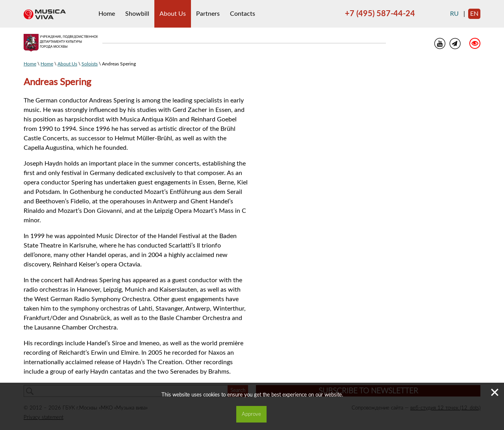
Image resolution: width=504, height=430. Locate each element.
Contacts (243, 14)
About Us (173, 14)
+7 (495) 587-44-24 (380, 14)
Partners (208, 14)
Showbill (137, 14)
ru (454, 14)
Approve (251, 414)
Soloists (90, 64)
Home (107, 14)
